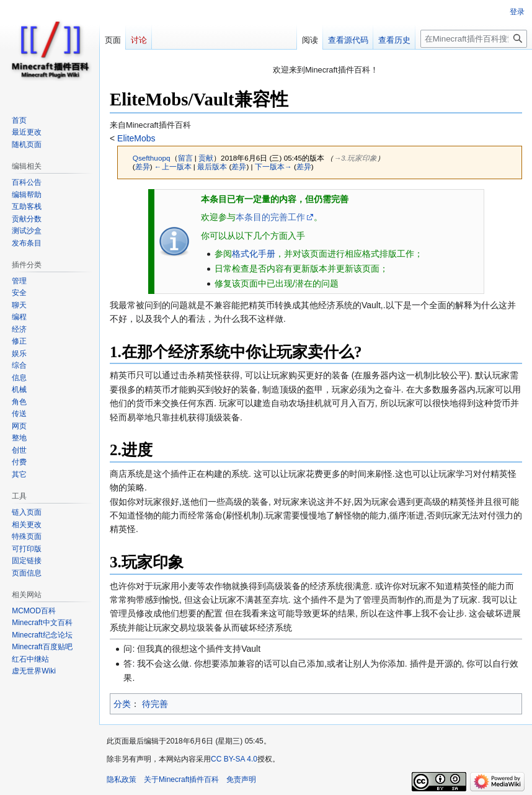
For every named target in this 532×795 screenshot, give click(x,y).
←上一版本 (173, 167)
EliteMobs (135, 138)
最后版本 (212, 167)
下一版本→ (273, 167)
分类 (122, 704)
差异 (143, 167)
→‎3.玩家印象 (355, 158)
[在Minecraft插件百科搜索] (474, 39)
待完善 (155, 704)
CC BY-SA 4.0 (234, 759)
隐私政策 (122, 779)
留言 (185, 158)
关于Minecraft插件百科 (181, 779)
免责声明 (241, 779)
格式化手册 (254, 254)
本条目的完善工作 (270, 217)
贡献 (206, 158)
